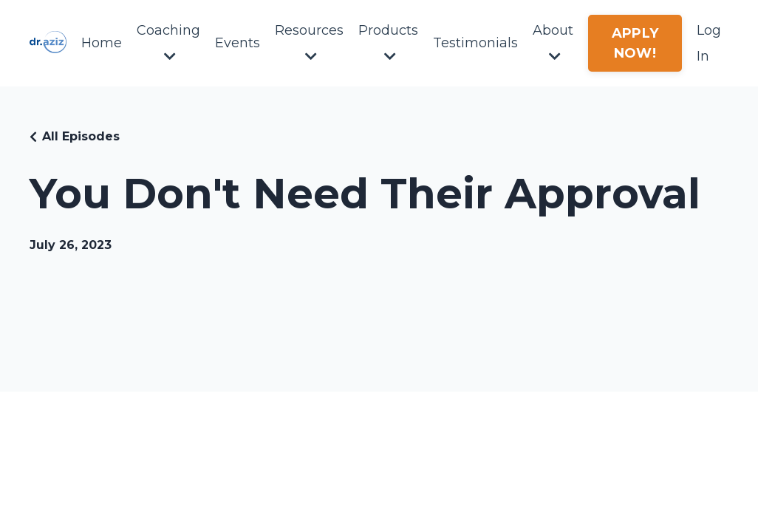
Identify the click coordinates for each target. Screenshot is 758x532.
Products (388, 42)
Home (102, 43)
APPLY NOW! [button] (635, 43)
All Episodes (81, 136)
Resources (309, 42)
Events (238, 43)
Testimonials (475, 43)
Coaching (168, 42)
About (553, 42)
